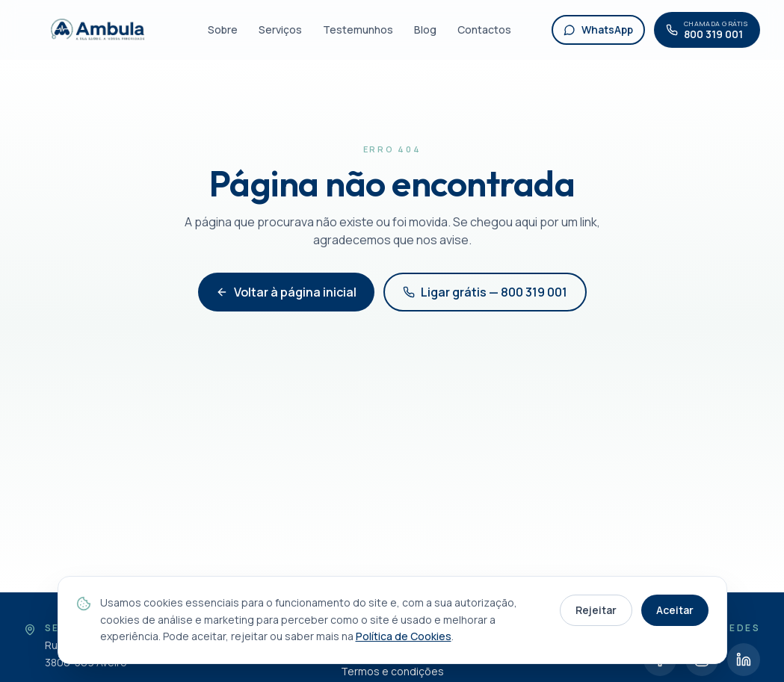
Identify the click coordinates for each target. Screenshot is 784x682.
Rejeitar (596, 610)
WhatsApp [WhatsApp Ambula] (598, 30)
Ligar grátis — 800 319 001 (485, 292)
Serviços (280, 30)
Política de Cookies (404, 636)
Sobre (223, 30)
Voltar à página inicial (286, 292)
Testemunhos (358, 30)
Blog (425, 30)
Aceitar (675, 610)
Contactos (484, 30)
